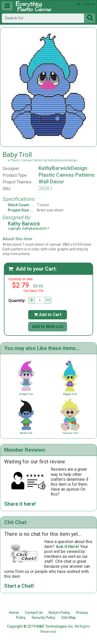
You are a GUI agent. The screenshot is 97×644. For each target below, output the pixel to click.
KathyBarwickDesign (63, 168)
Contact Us (34, 613)
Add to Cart (48, 315)
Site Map (69, 618)
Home (14, 613)
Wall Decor (51, 182)
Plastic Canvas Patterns (67, 175)
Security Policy (43, 618)
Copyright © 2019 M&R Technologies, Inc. (40, 626)
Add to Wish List (48, 327)
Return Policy (59, 613)
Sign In (86, 4)
